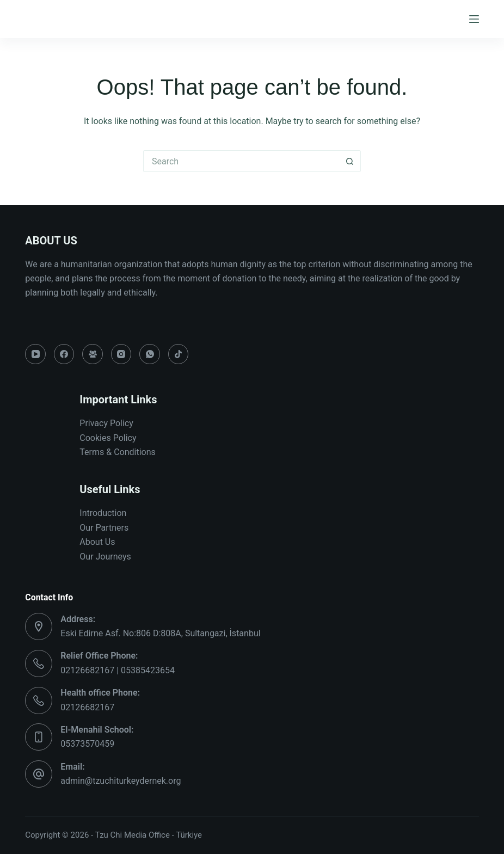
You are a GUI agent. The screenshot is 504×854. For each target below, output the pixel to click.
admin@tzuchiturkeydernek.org (121, 781)
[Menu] (474, 19)
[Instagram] (121, 354)
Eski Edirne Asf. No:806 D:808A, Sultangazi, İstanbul (160, 633)
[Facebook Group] (93, 354)
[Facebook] (64, 354)
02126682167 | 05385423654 (118, 670)
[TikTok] (179, 354)
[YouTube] (35, 354)
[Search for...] (241, 161)
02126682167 (87, 707)
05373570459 (87, 744)
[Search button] (350, 161)
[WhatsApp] (150, 354)
